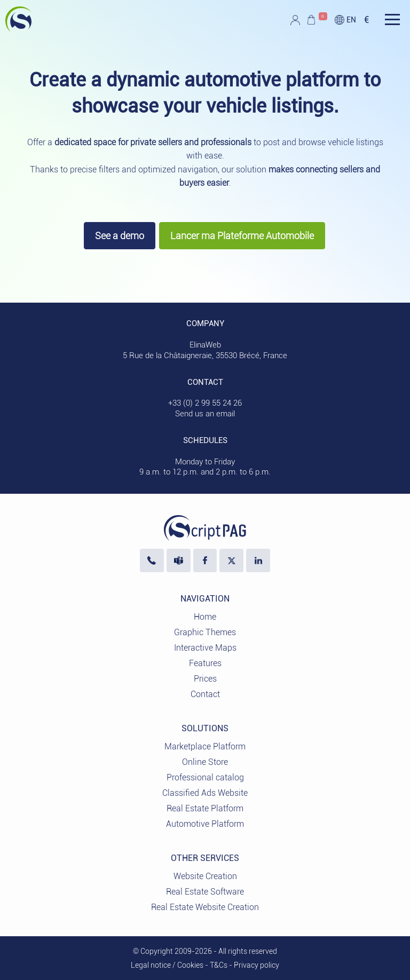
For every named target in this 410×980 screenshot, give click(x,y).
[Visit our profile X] (231, 561)
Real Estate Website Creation (205, 907)
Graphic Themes (205, 632)
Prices (205, 679)
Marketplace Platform (205, 746)
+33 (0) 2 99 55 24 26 (205, 403)
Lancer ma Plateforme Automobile (242, 236)
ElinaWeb (205, 345)
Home (205, 617)
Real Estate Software (205, 892)
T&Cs (219, 965)
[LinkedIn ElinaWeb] (258, 561)
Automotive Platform (205, 824)
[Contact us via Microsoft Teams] (179, 561)
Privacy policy (257, 965)
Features (205, 663)
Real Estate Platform (205, 808)
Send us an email (205, 414)
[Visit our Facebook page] (205, 561)
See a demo (120, 236)
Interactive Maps (205, 648)
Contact (205, 694)
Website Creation (205, 876)
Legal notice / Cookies (167, 965)
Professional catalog (205, 777)
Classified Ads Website (205, 793)
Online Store (205, 762)
